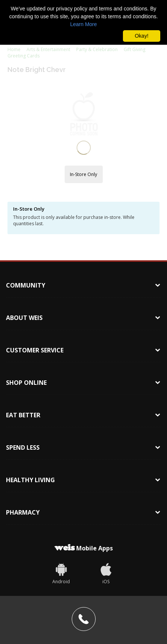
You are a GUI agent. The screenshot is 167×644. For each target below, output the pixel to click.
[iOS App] (106, 517)
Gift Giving (134, 49)
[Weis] (61, 517)
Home (14, 49)
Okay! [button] (142, 36)
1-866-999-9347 (65, 608)
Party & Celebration (97, 49)
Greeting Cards (24, 56)
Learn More (84, 24)
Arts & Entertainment (48, 49)
